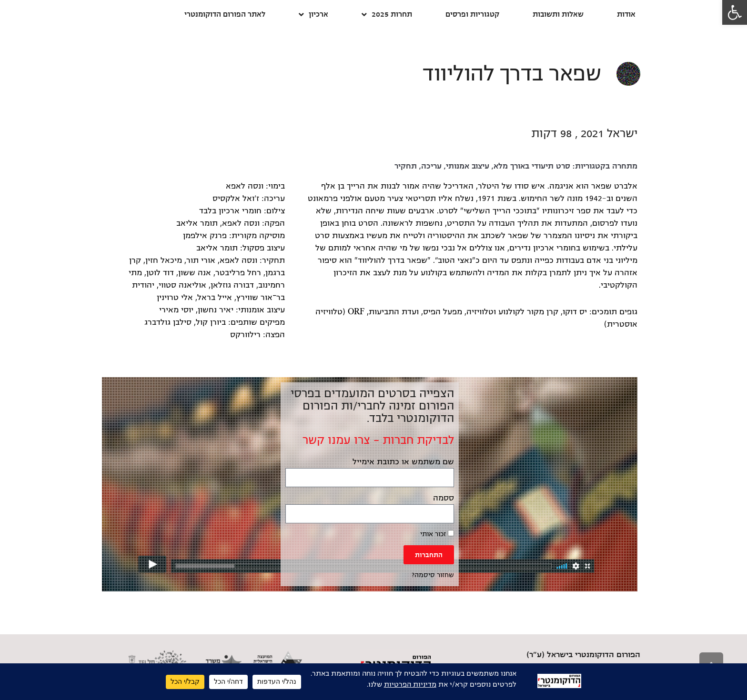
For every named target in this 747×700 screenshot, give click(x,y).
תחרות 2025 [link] (387, 15)
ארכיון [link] (313, 15)
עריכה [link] (431, 166)
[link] (735, 12)
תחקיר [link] (406, 166)
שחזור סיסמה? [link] (433, 575)
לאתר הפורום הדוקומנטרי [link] (225, 14)
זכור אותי (437, 534)
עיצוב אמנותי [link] (468, 166)
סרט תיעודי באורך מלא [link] (532, 166)
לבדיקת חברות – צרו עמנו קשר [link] (378, 440)
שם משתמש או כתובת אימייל (403, 462)
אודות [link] (626, 14)
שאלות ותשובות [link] (558, 14)
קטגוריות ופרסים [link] (472, 14)
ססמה (444, 498)
